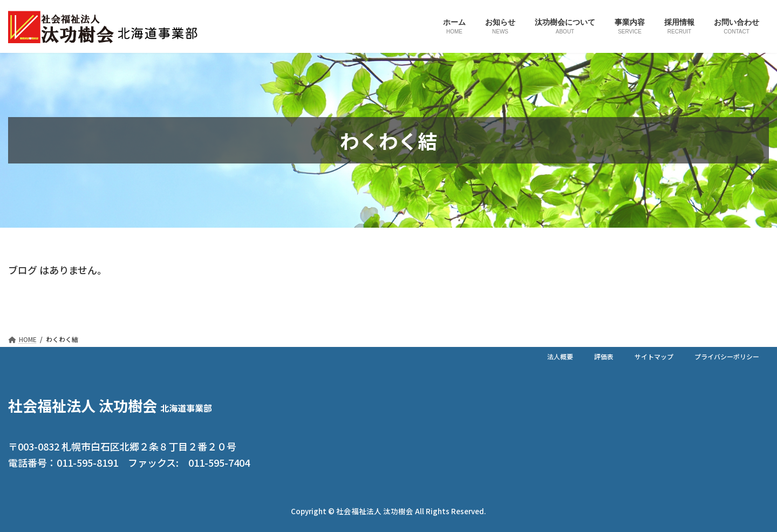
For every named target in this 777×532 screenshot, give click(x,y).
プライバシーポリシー (727, 356)
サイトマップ (654, 356)
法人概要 (560, 356)
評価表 (604, 356)
